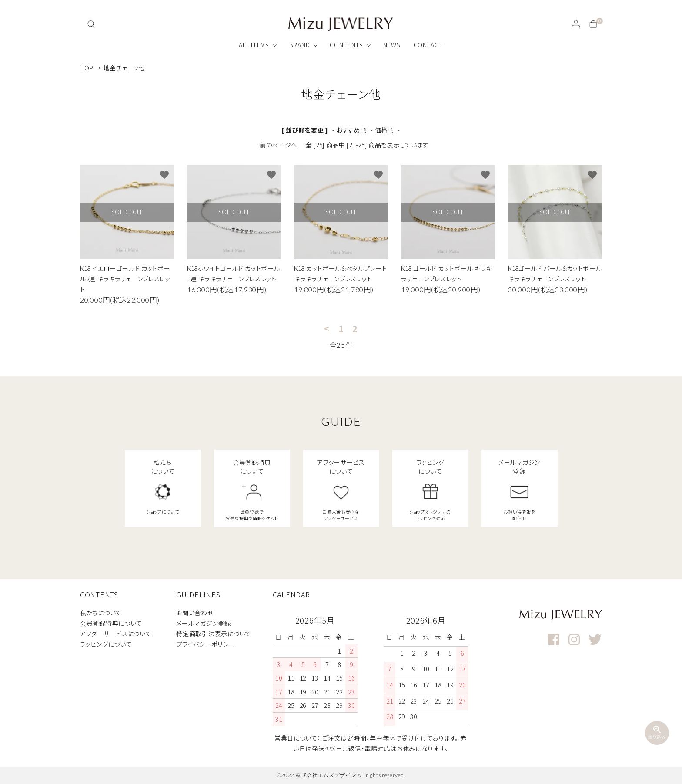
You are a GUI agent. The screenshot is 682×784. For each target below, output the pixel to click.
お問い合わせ (195, 613)
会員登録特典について (111, 623)
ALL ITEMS (254, 45)
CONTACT (428, 45)
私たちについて (101, 613)
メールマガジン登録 (203, 623)
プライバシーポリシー (206, 644)
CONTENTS (346, 45)
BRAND (300, 45)
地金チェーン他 (124, 68)
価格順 (384, 130)
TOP (87, 68)
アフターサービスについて (116, 634)
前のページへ (279, 145)
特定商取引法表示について (214, 634)
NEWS (392, 45)
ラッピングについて (106, 644)
